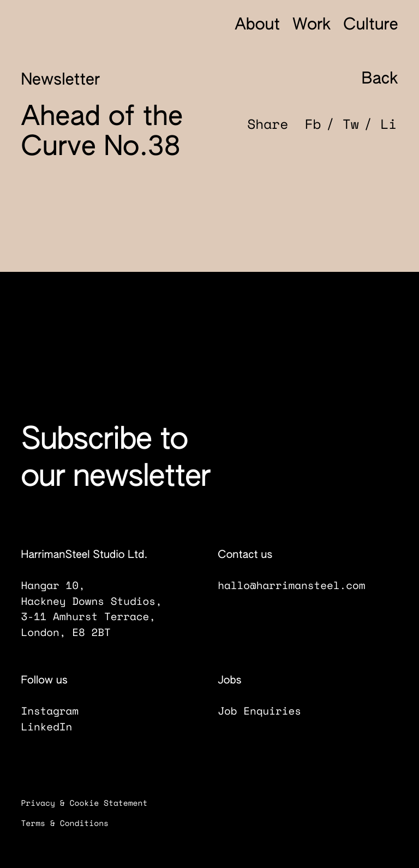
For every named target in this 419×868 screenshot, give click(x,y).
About (257, 25)
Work (312, 25)
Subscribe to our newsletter (115, 459)
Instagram (58, 711)
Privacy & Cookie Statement (91, 803)
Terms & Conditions (72, 824)
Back (369, 79)
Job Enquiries (268, 711)
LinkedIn (55, 727)
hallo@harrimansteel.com (291, 585)
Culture (370, 25)
